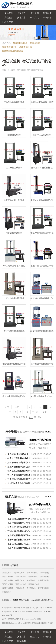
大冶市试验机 (8, 580)
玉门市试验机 (8, 584)
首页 (13, 70)
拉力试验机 (35, 600)
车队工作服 (24, 600)
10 (27, 412)
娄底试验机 (44, 577)
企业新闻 (34, 13)
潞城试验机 (31, 580)
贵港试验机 (20, 588)
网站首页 (9, 13)
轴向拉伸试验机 (14, 135)
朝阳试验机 (7, 592)
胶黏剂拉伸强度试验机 (14, 102)
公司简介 (22, 13)
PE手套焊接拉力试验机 (42, 396)
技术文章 (22, 18)
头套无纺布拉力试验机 (14, 200)
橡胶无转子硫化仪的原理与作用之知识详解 (40, 440)
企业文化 (34, 18)
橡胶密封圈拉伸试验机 (14, 331)
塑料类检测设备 (20, 43)
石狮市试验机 (32, 573)
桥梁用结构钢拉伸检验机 (42, 331)
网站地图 (22, 641)
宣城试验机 (7, 573)
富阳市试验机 (19, 573)
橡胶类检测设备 (10, 47)
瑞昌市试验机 (21, 584)
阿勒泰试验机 (34, 584)
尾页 (45, 412)
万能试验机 (35, 43)
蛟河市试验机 (43, 588)
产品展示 (9, 18)
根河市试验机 (8, 588)
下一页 (35, 412)
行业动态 (47, 13)
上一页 (16, 407)
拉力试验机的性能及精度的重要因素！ (40, 505)
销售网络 (47, 18)
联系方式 (9, 22)
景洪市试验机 (8, 577)
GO (40, 417)
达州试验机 (33, 577)
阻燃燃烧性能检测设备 (13, 51)
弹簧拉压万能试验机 (42, 135)
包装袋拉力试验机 (14, 233)
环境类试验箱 (26, 47)
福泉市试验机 (21, 577)
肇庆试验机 (44, 573)
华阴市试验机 (43, 580)
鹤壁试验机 (20, 580)
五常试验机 (31, 588)
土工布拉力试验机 (14, 168)
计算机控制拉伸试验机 (14, 298)
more (48, 432)
